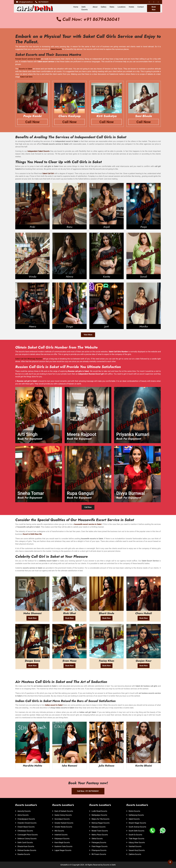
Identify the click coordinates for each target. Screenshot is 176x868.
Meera (32, 326)
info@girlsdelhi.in (24, 2)
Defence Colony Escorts (26, 839)
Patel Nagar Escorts (98, 846)
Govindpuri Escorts (61, 819)
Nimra (69, 277)
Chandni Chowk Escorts (26, 823)
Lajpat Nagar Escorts (62, 850)
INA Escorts (58, 831)
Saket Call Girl (48, 173)
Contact (141, 7)
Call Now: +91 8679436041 (88, 19)
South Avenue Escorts (136, 827)
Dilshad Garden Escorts (26, 850)
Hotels (131, 7)
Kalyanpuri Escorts (61, 839)
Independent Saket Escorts (38, 151)
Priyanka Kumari (133, 434)
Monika (144, 326)
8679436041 (42, 2)
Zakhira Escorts (134, 854)
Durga (69, 326)
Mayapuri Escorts (97, 827)
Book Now (154, 8)
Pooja (144, 227)
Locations (122, 7)
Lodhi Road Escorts (98, 811)
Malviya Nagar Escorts (99, 823)
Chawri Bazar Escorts (25, 827)
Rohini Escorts (133, 811)
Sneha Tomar (31, 493)
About (95, 7)
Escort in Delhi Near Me (32, 534)
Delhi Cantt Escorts (24, 843)
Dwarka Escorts (23, 854)
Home (76, 7)
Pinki (32, 227)
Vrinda (32, 277)
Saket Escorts (56, 49)
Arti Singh (27, 434)
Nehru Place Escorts (99, 835)
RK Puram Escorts (98, 854)
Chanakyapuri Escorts (25, 819)
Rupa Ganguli (80, 493)
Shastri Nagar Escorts (136, 823)
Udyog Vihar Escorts (136, 843)
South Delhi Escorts (135, 831)
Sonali (144, 277)
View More (88, 335)
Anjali (107, 227)
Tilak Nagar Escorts (135, 839)
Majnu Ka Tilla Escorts (99, 819)
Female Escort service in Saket (28, 59)
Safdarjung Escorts (135, 815)
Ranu (70, 227)
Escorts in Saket (25, 69)
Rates (112, 7)
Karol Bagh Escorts (61, 843)
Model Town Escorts (99, 831)
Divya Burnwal (130, 493)
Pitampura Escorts (98, 850)
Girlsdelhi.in (65, 865)
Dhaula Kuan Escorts (25, 846)
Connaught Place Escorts (26, 835)
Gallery (104, 7)
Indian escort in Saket (54, 705)
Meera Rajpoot (82, 434)
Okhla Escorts (96, 839)
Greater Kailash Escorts (63, 823)
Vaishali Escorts (134, 846)
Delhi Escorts (85, 8)
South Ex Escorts (134, 835)
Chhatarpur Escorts (24, 831)
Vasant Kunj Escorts (136, 850)
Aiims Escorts (22, 815)
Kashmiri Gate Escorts (62, 846)
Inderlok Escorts (60, 835)
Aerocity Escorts (23, 811)
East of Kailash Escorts (63, 811)
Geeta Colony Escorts (62, 815)
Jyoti (107, 326)
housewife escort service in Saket (88, 524)
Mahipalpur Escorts (98, 815)
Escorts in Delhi (109, 865)
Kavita (106, 277)
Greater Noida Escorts (62, 827)
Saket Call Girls (26, 77)
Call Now (32, 122)
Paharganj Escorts (98, 843)
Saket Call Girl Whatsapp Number (29, 359)
